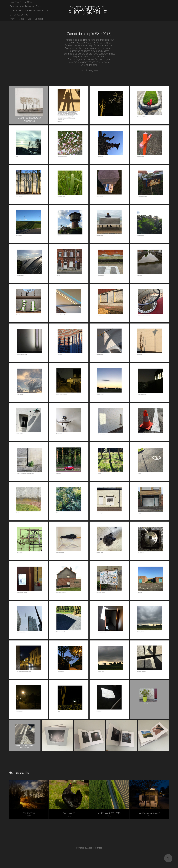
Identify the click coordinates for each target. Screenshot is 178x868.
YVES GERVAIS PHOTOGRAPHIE (88, 10)
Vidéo (21, 19)
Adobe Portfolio (95, 848)
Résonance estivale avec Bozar (26, 6)
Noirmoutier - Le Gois (21, 2)
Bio (29, 19)
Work (12, 19)
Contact (39, 19)
